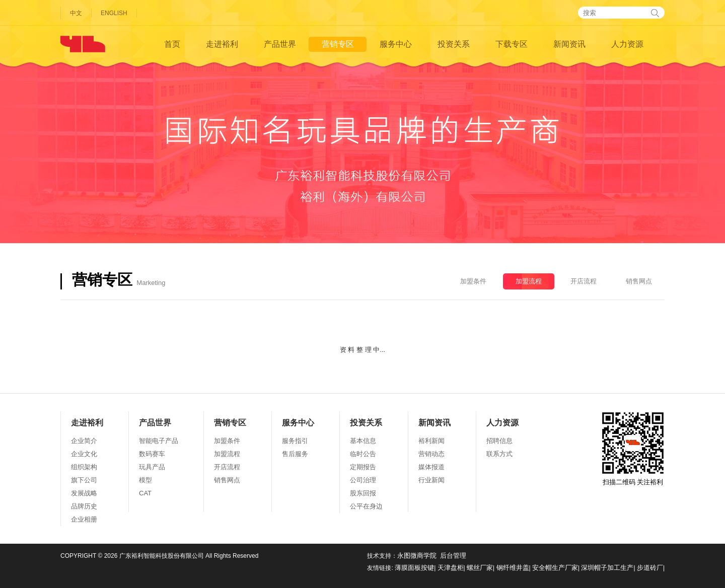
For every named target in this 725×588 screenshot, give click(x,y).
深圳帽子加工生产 (607, 568)
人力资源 (627, 44)
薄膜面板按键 (414, 568)
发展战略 (84, 493)
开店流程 (584, 281)
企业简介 (84, 441)
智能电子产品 (159, 441)
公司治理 (363, 480)
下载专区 (512, 44)
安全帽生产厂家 (555, 568)
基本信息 (363, 441)
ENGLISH (114, 13)
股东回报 (363, 493)
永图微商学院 (417, 556)
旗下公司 (84, 480)
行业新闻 (431, 480)
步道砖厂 (650, 568)
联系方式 (499, 454)
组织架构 (84, 467)
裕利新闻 (431, 441)
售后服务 (295, 454)
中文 (76, 13)
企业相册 (84, 519)
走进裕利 (222, 44)
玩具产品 (152, 467)
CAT (145, 493)
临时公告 (363, 454)
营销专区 (338, 44)
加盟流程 (529, 281)
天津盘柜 (451, 568)
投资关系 (454, 44)
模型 (146, 480)
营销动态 (431, 454)
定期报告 (363, 467)
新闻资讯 (569, 44)
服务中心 (396, 44)
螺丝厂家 (480, 568)
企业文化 (84, 454)
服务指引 (295, 441)
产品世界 (280, 44)
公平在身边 (366, 506)
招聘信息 (499, 441)
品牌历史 (84, 506)
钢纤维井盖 (513, 568)
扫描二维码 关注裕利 (633, 449)
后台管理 (453, 556)
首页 (172, 44)
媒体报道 (431, 467)
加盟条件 (473, 281)
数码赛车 (152, 454)
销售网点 (639, 281)
